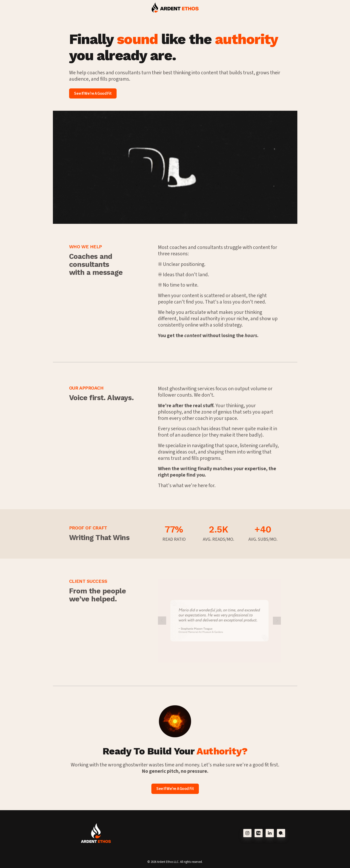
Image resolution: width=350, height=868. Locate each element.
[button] (247, 833)
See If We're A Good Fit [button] (93, 93)
